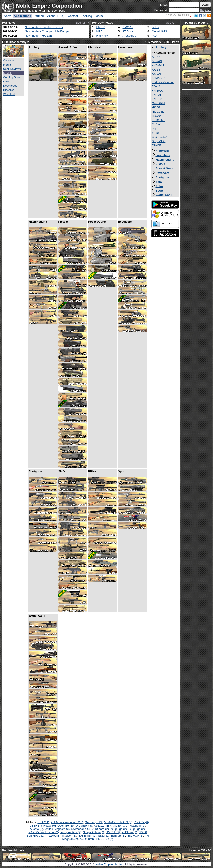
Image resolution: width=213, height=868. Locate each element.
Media (7, 65)
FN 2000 (157, 91)
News (8, 16)
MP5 (99, 31)
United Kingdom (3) (57, 829)
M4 (154, 129)
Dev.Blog (86, 16)
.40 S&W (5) (84, 826)
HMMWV (102, 36)
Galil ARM (158, 103)
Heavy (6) (50, 826)
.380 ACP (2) (135, 836)
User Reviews (12, 69)
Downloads (10, 86)
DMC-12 (128, 27)
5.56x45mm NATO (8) (118, 822)
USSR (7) (36, 826)
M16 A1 (157, 124)
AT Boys (128, 31)
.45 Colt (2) (113, 832)
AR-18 (156, 70)
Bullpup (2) (118, 836)
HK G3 (156, 107)
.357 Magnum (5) (134, 826)
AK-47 (156, 57)
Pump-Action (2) (71, 832)
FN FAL (157, 95)
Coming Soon (12, 77)
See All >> (82, 23)
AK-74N (157, 61)
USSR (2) (107, 839)
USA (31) (43, 822)
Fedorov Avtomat (163, 82)
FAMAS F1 (159, 78)
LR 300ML (159, 120)
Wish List (9, 94)
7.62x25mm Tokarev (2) (44, 832)
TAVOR (157, 145)
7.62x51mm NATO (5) (108, 826)
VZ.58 (156, 133)
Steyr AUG (159, 141)
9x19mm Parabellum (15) (67, 822)
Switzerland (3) (81, 829)
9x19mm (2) (129, 832)
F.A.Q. (61, 16)
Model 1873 (159, 31)
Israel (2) (104, 836)
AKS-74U (158, 65)
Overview (9, 60)
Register (205, 10)
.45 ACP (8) (141, 822)
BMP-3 (101, 27)
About (51, 16)
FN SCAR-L (160, 99)
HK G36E (158, 112)
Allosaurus (129, 36)
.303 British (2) (87, 836)
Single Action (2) (93, 832)
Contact (73, 16)
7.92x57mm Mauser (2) (61, 836)
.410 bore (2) (100, 829)
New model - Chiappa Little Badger (47, 31)
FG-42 (156, 86)
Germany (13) (94, 822)
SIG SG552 (159, 137)
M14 (155, 36)
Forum (99, 16)
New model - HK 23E (38, 36)
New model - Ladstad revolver (44, 27)
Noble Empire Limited (109, 864)
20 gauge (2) (119, 829)
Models (8, 73)
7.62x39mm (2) (89, 839)
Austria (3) (36, 829)
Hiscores (9, 90)
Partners (39, 16)
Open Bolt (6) (66, 826)
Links (6, 81)
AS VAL (157, 74)
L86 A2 (156, 116)
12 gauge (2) (137, 829)
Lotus (155, 27)
